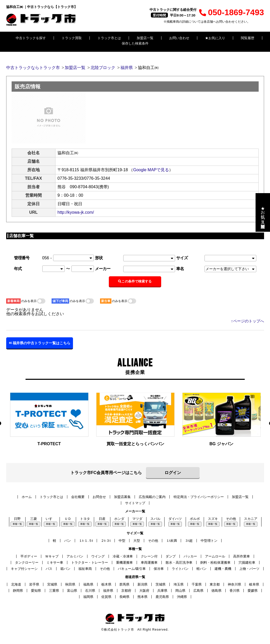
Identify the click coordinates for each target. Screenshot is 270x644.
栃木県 (106, 584)
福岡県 (88, 597)
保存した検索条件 (135, 43)
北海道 (16, 584)
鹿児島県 (162, 597)
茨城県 (161, 584)
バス (49, 569)
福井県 (108, 591)
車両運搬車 (149, 563)
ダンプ (171, 556)
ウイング (98, 556)
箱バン (65, 569)
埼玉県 (179, 584)
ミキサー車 (55, 563)
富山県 (72, 591)
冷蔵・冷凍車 (123, 556)
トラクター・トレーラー (90, 563)
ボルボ (195, 519)
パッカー (190, 556)
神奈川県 (234, 584)
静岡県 (18, 591)
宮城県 (52, 584)
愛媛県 (253, 591)
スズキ (213, 519)
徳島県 (216, 591)
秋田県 (70, 584)
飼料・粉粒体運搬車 (215, 563)
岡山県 (180, 591)
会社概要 (78, 497)
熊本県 (142, 597)
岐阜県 (254, 584)
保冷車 (159, 569)
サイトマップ (135, 503)
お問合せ (99, 497)
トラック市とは (109, 38)
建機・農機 (223, 569)
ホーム (27, 497)
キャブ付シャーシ (24, 569)
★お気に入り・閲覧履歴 (263, 212)
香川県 (235, 591)
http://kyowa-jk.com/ (76, 212)
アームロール (215, 556)
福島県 (88, 584)
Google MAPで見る (151, 170)
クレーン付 (149, 556)
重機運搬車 (124, 563)
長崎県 (124, 597)
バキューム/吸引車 (132, 569)
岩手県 (34, 584)
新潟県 (142, 584)
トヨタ (85, 519)
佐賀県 (106, 597)
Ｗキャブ (52, 556)
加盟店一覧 (145, 38)
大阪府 (144, 591)
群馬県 (124, 584)
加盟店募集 (122, 497)
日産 (102, 519)
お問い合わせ (179, 38)
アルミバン (75, 556)
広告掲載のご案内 (152, 497)
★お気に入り (215, 38)
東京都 (215, 584)
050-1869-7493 (231, 12)
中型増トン (209, 541)
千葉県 (197, 584)
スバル (155, 519)
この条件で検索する (135, 281)
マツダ (137, 519)
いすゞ (51, 519)
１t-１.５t (86, 541)
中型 (122, 541)
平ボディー (29, 556)
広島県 (198, 591)
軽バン (202, 569)
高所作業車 (242, 556)
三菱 (34, 519)
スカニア (251, 519)
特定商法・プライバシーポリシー (199, 497)
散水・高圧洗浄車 (179, 563)
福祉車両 (85, 569)
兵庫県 (162, 591)
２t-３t (106, 541)
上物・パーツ (249, 569)
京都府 (126, 591)
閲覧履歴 (248, 38)
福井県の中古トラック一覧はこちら (40, 343)
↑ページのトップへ (248, 321)
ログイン (173, 473)
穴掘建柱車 (247, 563)
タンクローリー (27, 563)
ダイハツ (175, 519)
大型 (137, 541)
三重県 (54, 591)
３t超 (189, 541)
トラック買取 (72, 38)
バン (68, 541)
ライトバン (180, 569)
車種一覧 (17, 524)
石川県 (90, 591)
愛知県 (36, 591)
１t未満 (172, 541)
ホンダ (119, 519)
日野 (17, 519)
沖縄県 (182, 597)
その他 (231, 519)
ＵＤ (68, 519)
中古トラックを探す (31, 38)
